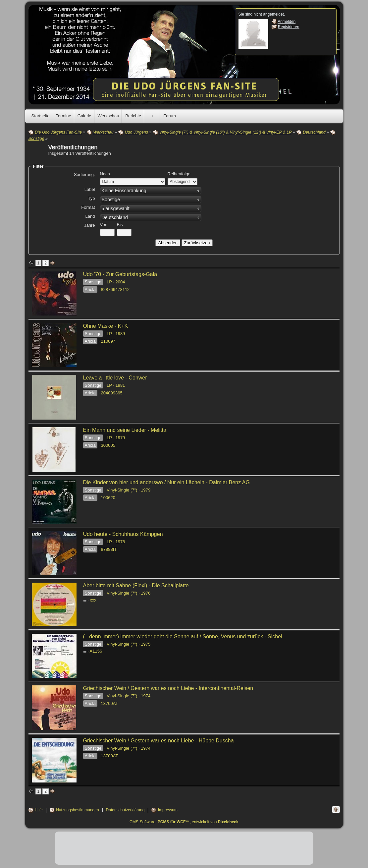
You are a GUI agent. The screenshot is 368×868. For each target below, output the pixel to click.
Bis (120, 225)
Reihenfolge (179, 174)
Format (88, 207)
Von (104, 225)
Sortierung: (84, 174)
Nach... (107, 174)
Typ (92, 198)
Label (90, 189)
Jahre (90, 225)
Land (90, 216)
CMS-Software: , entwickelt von (184, 822)
